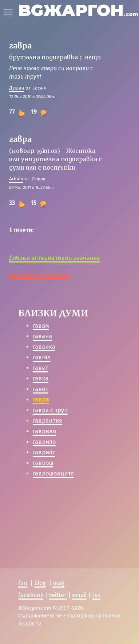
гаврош (43, 463)
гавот (40, 389)
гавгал (42, 357)
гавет (40, 368)
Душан (17, 88)
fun (23, 583)
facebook (31, 595)
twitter (58, 595)
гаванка (44, 347)
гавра (41, 400)
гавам (41, 326)
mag (59, 583)
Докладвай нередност (40, 275)
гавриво (44, 431)
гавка (41, 378)
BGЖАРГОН (78, 10)
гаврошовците (53, 473)
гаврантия (47, 421)
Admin (16, 179)
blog (40, 583)
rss (96, 595)
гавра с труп (50, 410)
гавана (42, 336)
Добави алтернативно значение (55, 258)
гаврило (44, 442)
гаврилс (44, 452)
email (79, 595)
